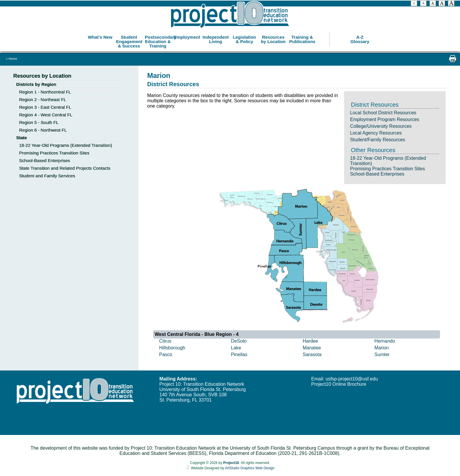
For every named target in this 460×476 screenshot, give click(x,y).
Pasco (166, 355)
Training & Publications (302, 38)
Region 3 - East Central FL (45, 107)
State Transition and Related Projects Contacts (65, 168)
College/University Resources (381, 126)
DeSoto (239, 341)
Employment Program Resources (385, 119)
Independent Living (216, 38)
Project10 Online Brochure (339, 384)
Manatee (312, 348)
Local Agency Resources (376, 133)
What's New (100, 36)
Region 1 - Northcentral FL (45, 92)
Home (13, 59)
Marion (382, 348)
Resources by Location (273, 38)
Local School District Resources (383, 113)
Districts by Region (36, 84)
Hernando (385, 341)
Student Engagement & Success (129, 40)
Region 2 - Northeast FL (43, 100)
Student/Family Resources (378, 140)
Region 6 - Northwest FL (43, 130)
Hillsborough (172, 348)
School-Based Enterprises (377, 174)
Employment (187, 36)
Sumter (382, 355)
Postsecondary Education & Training (159, 40)
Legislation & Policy (245, 38)
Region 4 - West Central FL (46, 115)
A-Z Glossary (360, 38)
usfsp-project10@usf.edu (352, 379)
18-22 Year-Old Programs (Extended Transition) (66, 145)
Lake (236, 348)
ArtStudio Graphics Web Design (250, 468)
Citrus (165, 341)
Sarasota (312, 355)
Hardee (310, 341)
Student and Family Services (47, 176)
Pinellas (239, 355)
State (22, 138)
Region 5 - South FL (39, 122)
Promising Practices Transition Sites (387, 169)
